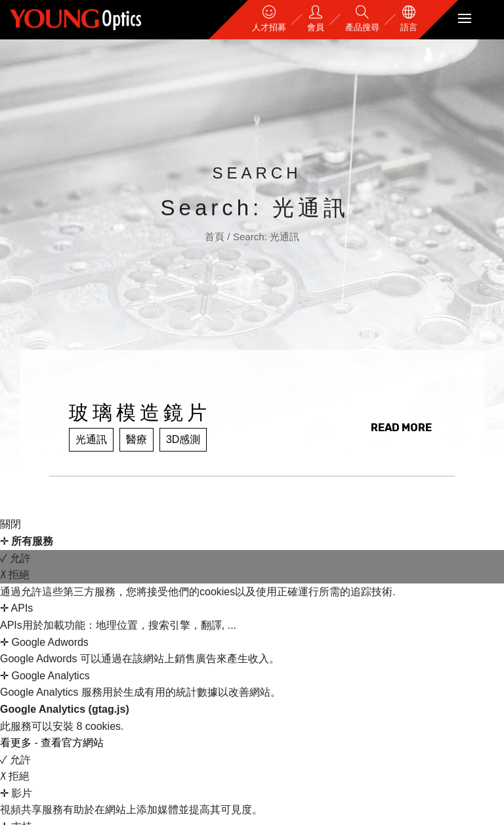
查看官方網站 (72, 743)
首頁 (216, 237)
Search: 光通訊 (266, 237)
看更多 (17, 743)
